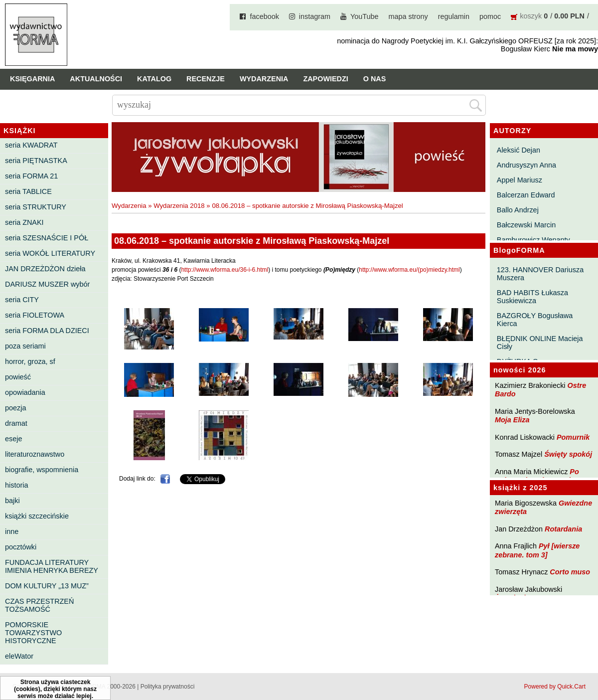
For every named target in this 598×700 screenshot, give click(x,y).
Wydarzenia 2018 (179, 206)
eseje (13, 439)
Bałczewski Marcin (526, 225)
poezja (15, 408)
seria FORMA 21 (31, 176)
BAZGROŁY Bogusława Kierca (535, 320)
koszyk (531, 16)
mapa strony (408, 16)
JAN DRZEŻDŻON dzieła (45, 269)
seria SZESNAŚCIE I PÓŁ (47, 238)
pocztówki (21, 547)
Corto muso (570, 572)
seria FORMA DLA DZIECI (47, 331)
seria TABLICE (28, 191)
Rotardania (563, 529)
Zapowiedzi (325, 79)
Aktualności (96, 79)
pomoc (490, 16)
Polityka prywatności (168, 687)
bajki (12, 501)
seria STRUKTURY (36, 207)
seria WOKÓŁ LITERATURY (50, 253)
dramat (16, 423)
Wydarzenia (264, 79)
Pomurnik (573, 437)
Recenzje (206, 79)
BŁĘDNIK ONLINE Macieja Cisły (540, 343)
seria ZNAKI (24, 222)
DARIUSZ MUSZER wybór (47, 284)
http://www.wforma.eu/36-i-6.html (224, 270)
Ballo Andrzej (518, 210)
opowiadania (25, 392)
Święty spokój (568, 454)
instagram (315, 16)
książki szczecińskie (37, 516)
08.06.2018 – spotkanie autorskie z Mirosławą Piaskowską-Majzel (307, 206)
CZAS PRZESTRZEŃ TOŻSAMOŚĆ (39, 605)
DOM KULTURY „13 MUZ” (47, 586)
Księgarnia (32, 79)
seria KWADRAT (31, 145)
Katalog (154, 79)
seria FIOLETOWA (35, 315)
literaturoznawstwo (35, 454)
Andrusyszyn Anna (526, 165)
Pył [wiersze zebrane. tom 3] (537, 550)
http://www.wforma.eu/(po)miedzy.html (409, 270)
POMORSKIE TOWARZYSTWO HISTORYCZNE (33, 633)
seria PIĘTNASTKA (36, 161)
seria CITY (22, 300)
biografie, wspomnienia (42, 470)
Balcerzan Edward (526, 195)
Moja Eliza (512, 420)
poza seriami (25, 346)
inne (12, 531)
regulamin (454, 16)
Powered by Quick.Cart (555, 687)
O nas (375, 79)
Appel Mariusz (520, 180)
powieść (18, 377)
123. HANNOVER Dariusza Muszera (540, 274)
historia (16, 485)
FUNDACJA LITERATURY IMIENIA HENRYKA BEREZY (52, 566)
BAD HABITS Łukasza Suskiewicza (532, 297)
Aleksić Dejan (519, 150)
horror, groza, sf (30, 361)
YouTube (365, 16)
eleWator (19, 656)
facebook (264, 16)
